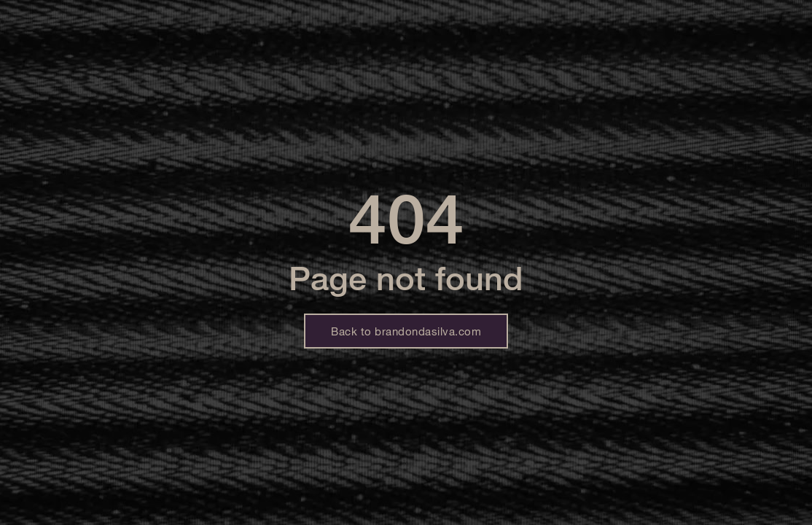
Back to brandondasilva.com (406, 331)
